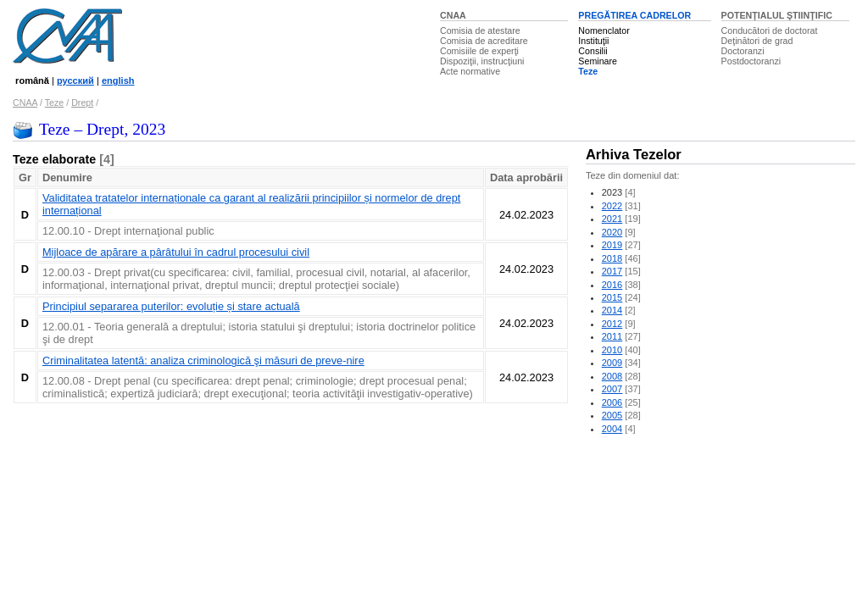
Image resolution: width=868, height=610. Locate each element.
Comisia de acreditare (484, 41)
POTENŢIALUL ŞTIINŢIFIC (777, 15)
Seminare (598, 61)
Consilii (593, 51)
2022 (612, 206)
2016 (612, 285)
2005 (612, 415)
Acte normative (470, 71)
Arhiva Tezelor (634, 155)
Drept (82, 103)
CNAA (453, 15)
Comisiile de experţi (479, 51)
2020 (612, 232)
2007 (612, 389)
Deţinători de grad (757, 41)
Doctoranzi (743, 51)
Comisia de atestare (480, 30)
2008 (612, 376)
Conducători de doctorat (770, 30)
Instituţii (593, 41)
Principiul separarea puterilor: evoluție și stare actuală (171, 306)
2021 (612, 219)
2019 (612, 245)
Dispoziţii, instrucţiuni (482, 61)
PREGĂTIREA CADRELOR (634, 15)
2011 (612, 336)
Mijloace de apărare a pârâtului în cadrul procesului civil (176, 252)
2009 (612, 363)
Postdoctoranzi (751, 61)
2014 (612, 310)
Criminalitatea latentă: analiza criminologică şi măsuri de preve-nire (203, 360)
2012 (612, 324)
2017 (612, 271)
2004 (612, 429)
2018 (612, 258)
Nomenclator (604, 30)
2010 (612, 350)
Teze (588, 71)
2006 (612, 402)
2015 (612, 297)
